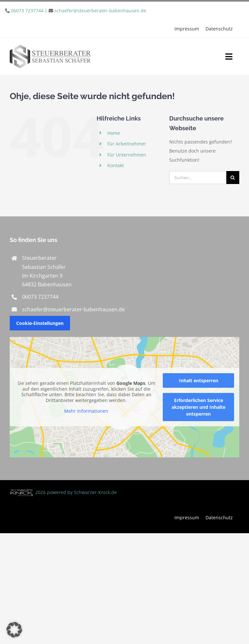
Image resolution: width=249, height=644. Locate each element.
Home (114, 133)
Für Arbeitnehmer (127, 144)
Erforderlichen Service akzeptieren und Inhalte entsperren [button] (198, 407)
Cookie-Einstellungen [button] (40, 323)
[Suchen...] (198, 178)
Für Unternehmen (127, 155)
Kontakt (116, 165)
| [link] (79, 11)
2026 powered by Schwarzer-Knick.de (63, 492)
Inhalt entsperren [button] (199, 380)
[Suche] (233, 178)
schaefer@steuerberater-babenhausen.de (100, 11)
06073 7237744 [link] (40, 297)
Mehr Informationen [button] (86, 411)
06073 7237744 (27, 11)
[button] (14, 630)
